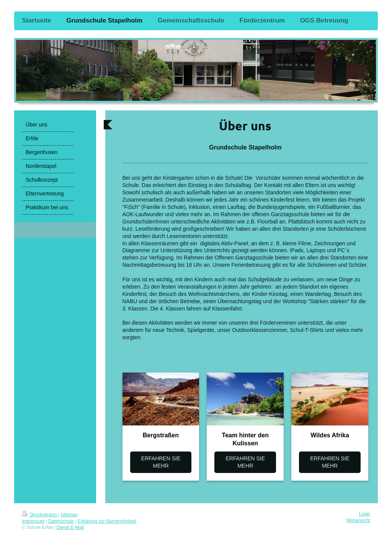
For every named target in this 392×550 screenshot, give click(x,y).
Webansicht (358, 520)
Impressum (33, 521)
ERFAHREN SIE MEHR (161, 462)
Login (365, 514)
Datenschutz (61, 521)
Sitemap (69, 515)
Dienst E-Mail (70, 527)
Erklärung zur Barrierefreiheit (107, 521)
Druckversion (40, 515)
